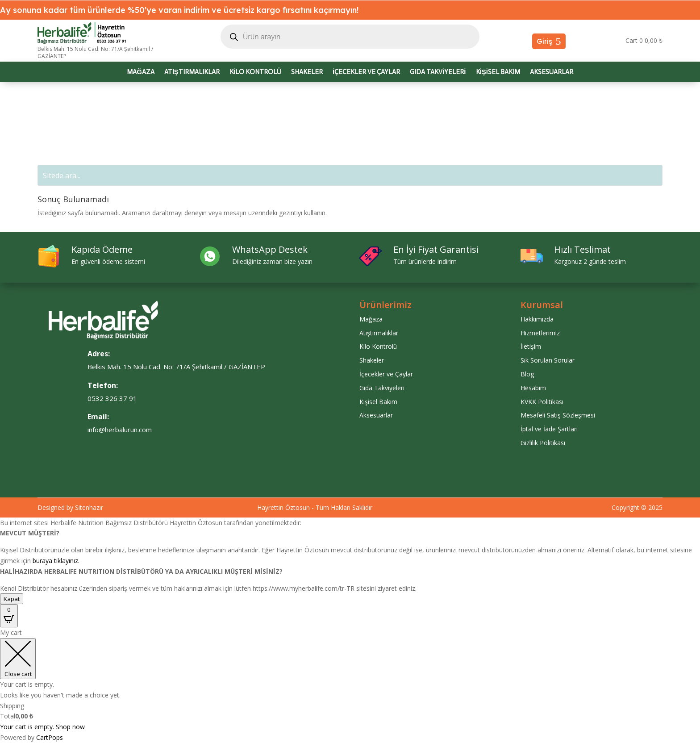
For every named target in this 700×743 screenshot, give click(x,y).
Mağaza (141, 72)
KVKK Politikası (542, 402)
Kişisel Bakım (498, 72)
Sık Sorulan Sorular (548, 360)
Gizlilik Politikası (543, 443)
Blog (527, 374)
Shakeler (307, 72)
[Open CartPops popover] (9, 616)
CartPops (50, 737)
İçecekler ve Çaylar (366, 72)
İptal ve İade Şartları (549, 429)
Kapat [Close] (12, 599)
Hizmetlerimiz (540, 333)
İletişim (531, 346)
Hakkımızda (537, 319)
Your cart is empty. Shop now (42, 727)
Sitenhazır (89, 507)
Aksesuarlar (552, 72)
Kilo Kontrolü (255, 72)
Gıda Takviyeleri (438, 72)
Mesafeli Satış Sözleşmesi (558, 415)
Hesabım (533, 388)
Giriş (544, 41)
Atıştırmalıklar (192, 72)
